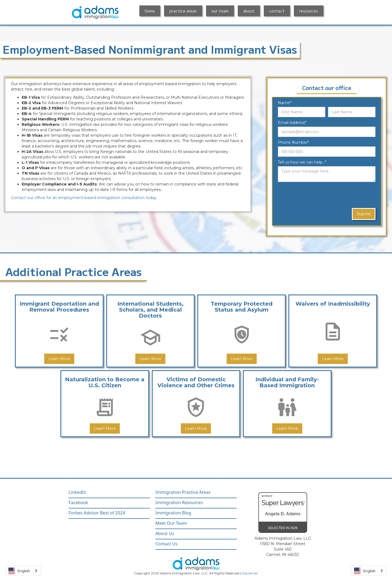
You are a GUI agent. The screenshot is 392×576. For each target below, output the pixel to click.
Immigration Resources (179, 503)
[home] (95, 12)
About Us (165, 534)
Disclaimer (250, 573)
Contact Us (166, 544)
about (249, 11)
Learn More (59, 359)
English (19, 571)
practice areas (183, 11)
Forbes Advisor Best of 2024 (97, 513)
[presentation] (319, 195)
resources (309, 11)
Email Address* (292, 123)
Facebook (78, 503)
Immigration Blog (173, 513)
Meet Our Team (171, 523)
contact (277, 11)
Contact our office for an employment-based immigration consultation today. (84, 198)
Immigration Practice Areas (183, 492)
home (150, 11)
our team (220, 11)
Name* (285, 103)
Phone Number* (293, 142)
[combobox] (23, 571)
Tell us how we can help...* (302, 162)
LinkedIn (77, 492)
